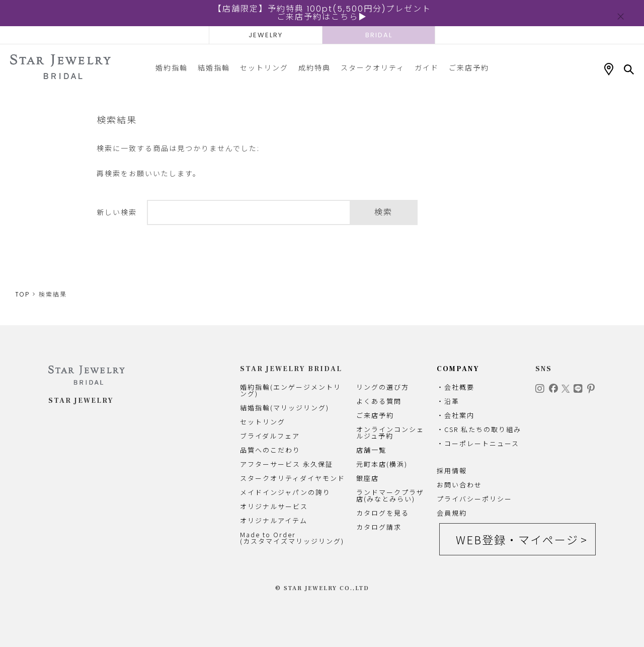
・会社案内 (456, 415)
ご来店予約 (469, 67)
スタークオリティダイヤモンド (293, 478)
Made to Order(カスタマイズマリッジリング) (292, 538)
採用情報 (452, 471)
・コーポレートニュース (478, 443)
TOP (22, 294)
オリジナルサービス (274, 506)
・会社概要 (456, 387)
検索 (383, 212)
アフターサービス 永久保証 (287, 464)
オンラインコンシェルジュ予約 (390, 433)
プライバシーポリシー (474, 499)
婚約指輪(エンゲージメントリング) (291, 390)
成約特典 (314, 67)
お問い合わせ (459, 485)
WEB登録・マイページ (517, 539)
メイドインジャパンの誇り (285, 492)
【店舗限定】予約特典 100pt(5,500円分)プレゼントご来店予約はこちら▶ (322, 13)
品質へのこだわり (270, 450)
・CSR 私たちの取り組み (479, 429)
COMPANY (458, 369)
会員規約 (452, 513)
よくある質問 (379, 401)
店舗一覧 (371, 450)
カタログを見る (383, 513)
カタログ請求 (379, 527)
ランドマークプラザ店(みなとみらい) (390, 495)
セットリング (264, 67)
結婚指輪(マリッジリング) (285, 408)
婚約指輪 (172, 67)
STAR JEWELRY (81, 401)
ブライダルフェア (270, 436)
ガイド (427, 67)
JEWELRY (266, 35)
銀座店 (368, 478)
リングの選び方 (383, 387)
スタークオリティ (373, 67)
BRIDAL (379, 35)
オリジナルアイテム (274, 520)
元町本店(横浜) (382, 464)
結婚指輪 (214, 67)
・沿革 (448, 401)
